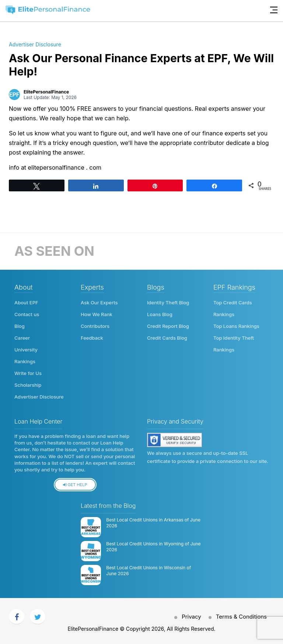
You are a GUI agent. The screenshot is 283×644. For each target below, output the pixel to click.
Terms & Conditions (241, 617)
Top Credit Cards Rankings (233, 308)
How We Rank (97, 314)
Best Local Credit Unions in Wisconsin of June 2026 (149, 571)
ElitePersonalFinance (46, 92)
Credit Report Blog (168, 326)
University (26, 350)
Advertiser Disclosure (35, 44)
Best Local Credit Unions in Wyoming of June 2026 (153, 547)
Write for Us (28, 373)
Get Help (75, 485)
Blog (20, 326)
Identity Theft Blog (168, 302)
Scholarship (28, 385)
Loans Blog (160, 314)
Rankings (25, 361)
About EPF (26, 302)
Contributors (95, 326)
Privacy (191, 617)
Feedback (92, 338)
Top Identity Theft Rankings (234, 344)
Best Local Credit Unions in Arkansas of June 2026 (153, 523)
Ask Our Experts (99, 302)
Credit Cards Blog (167, 338)
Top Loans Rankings (236, 326)
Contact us (27, 314)
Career (22, 338)
